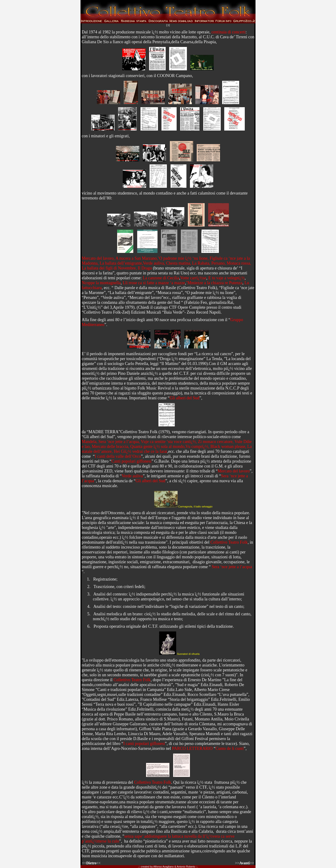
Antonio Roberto (186, 867)
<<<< (93, 863)
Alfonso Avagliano (163, 867)
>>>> (244, 863)
